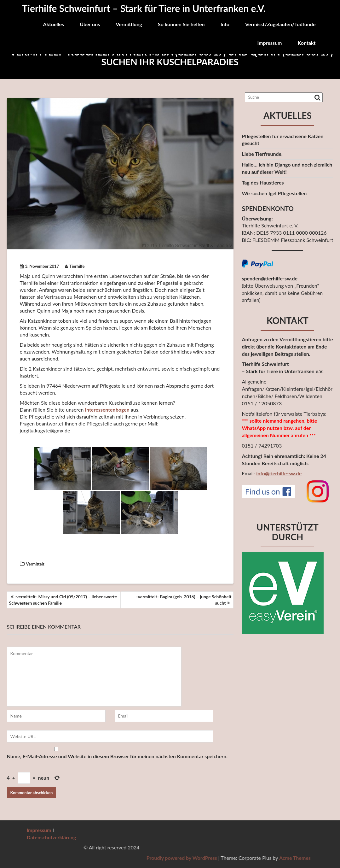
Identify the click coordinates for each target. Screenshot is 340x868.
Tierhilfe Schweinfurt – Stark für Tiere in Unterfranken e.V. (144, 8)
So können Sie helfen (181, 24)
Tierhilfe (75, 266)
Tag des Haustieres (263, 182)
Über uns (90, 24)
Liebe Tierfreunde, (262, 154)
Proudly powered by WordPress (277, 858)
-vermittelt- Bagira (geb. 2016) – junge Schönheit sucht (184, 600)
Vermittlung (129, 24)
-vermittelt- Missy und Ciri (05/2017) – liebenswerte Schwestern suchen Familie (63, 600)
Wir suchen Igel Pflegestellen (274, 193)
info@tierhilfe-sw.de (279, 473)
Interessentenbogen (107, 410)
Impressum (269, 43)
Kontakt (306, 43)
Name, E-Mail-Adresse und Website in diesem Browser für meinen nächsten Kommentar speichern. (117, 756)
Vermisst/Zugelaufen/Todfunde (280, 24)
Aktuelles (53, 24)
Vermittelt (35, 564)
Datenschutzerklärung (52, 837)
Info (225, 24)
